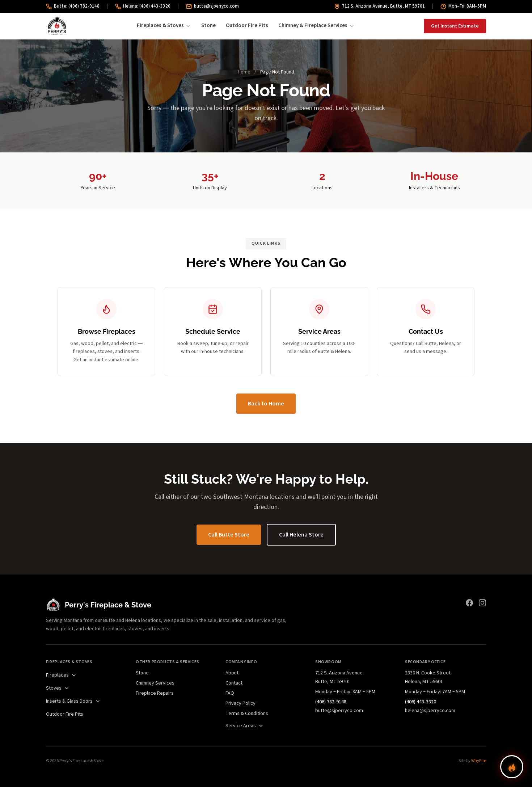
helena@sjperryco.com (430, 711)
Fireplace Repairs (155, 693)
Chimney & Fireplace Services (316, 26)
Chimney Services (155, 683)
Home (244, 72)
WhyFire (479, 761)
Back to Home (266, 404)
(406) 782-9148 (331, 702)
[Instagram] (482, 603)
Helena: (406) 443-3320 (143, 6)
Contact (234, 683)
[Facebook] (469, 603)
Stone (208, 26)
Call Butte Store (229, 535)
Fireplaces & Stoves (164, 26)
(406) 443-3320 (421, 702)
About (232, 673)
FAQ (230, 693)
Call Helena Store (301, 535)
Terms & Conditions (247, 714)
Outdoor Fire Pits (247, 26)
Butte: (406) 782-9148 (73, 6)
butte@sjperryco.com (212, 6)
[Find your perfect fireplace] (512, 767)
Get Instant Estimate (455, 26)
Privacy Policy (240, 703)
